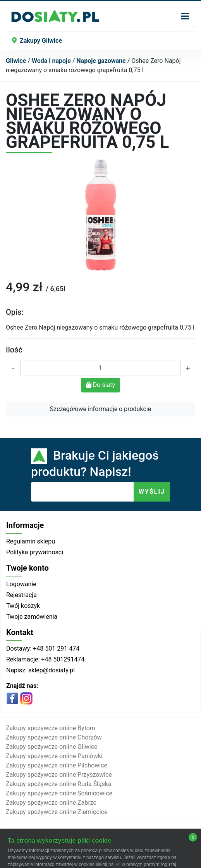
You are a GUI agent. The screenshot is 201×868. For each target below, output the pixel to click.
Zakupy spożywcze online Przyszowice (59, 775)
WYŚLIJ (152, 492)
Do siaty (100, 385)
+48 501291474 (62, 659)
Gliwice (16, 61)
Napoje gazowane (101, 61)
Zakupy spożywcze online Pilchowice (57, 765)
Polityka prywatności (35, 552)
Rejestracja (21, 595)
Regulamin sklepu (31, 541)
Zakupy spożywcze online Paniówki (54, 756)
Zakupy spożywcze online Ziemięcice (57, 812)
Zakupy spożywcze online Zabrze (51, 803)
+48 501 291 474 (55, 648)
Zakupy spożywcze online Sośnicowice (59, 793)
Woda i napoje (51, 61)
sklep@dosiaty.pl (51, 670)
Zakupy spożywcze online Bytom (51, 728)
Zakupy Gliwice (37, 41)
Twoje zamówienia (32, 617)
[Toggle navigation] (185, 16)
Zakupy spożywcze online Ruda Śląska (59, 784)
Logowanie (21, 584)
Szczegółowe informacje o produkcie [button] (100, 409)
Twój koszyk (23, 606)
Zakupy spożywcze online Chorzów (54, 737)
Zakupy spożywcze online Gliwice (52, 747)
